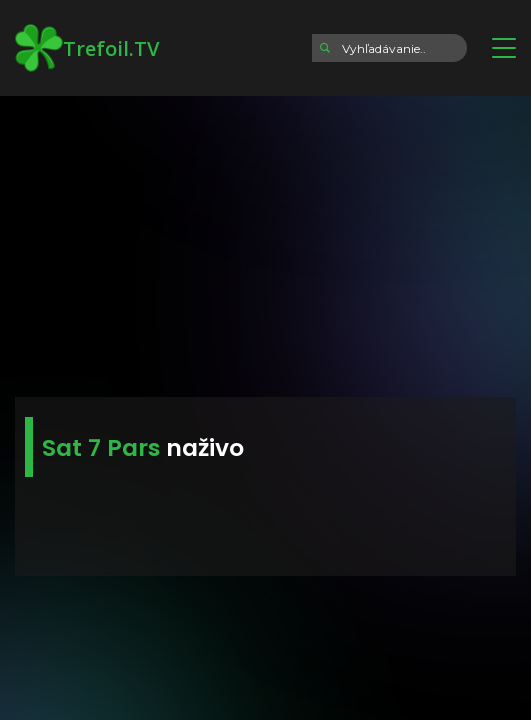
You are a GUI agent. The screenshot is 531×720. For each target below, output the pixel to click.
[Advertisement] (265, 240)
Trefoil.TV (87, 48)
